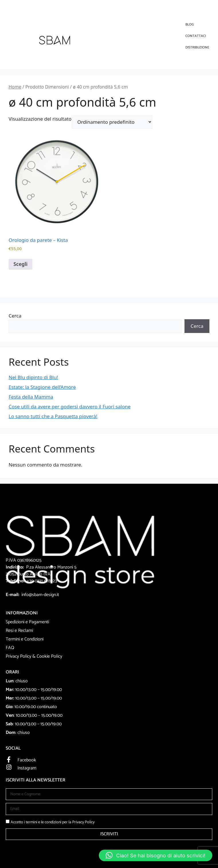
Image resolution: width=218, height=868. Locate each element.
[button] (156, 855)
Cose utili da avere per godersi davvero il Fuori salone (70, 406)
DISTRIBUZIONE (197, 47)
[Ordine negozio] (112, 122)
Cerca (15, 316)
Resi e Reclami (19, 631)
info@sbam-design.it (40, 595)
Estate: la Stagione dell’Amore (42, 387)
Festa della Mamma (31, 397)
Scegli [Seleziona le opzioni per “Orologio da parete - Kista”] (20, 264)
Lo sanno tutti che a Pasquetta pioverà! (53, 416)
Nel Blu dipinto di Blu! (33, 377)
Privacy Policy (18, 656)
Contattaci (196, 36)
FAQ (10, 648)
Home (15, 87)
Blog (190, 25)
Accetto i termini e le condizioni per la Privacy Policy (53, 822)
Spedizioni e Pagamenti (27, 622)
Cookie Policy (49, 656)
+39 (31, 581)
